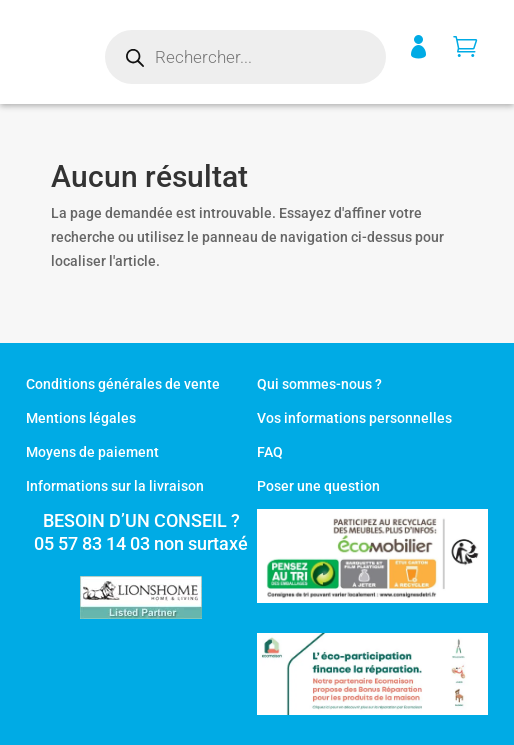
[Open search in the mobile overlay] (245, 57)
